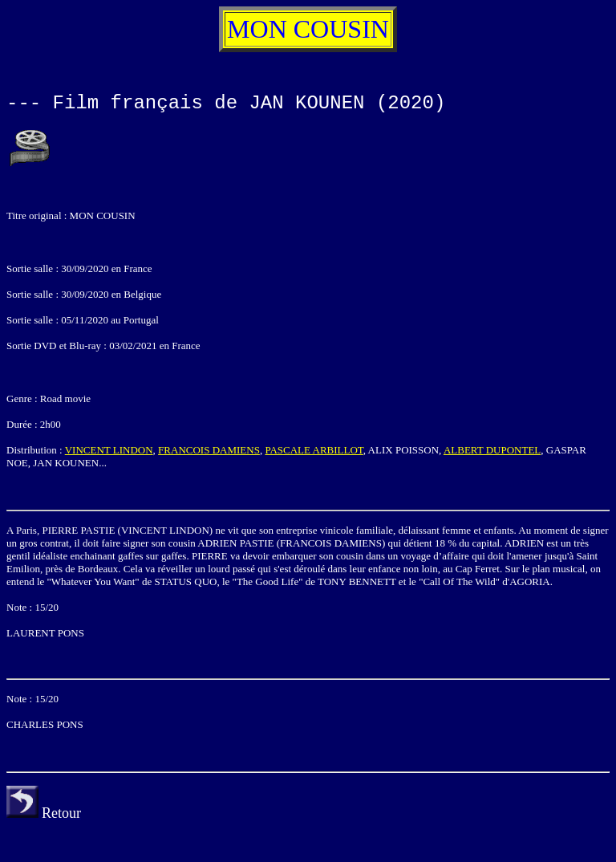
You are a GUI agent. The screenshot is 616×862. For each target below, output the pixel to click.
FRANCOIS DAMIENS (209, 450)
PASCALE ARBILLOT (314, 450)
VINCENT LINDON (109, 450)
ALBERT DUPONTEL (492, 450)
